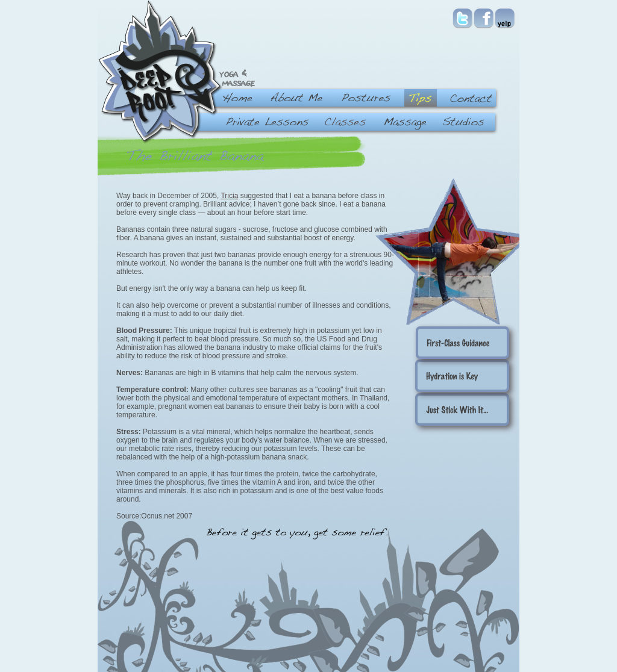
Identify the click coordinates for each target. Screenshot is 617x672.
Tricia (229, 196)
